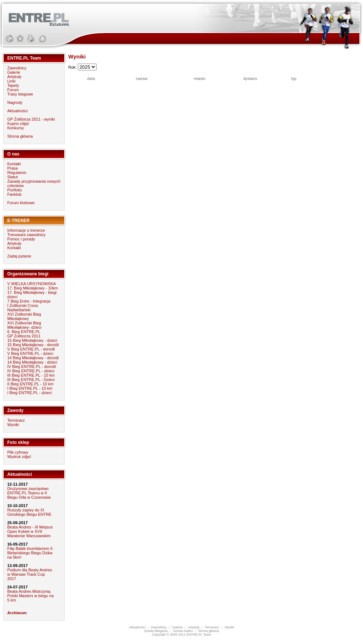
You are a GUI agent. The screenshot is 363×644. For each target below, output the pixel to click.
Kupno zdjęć (18, 123)
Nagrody (15, 102)
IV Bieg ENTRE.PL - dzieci (31, 371)
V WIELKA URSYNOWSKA (32, 284)
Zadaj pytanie (19, 256)
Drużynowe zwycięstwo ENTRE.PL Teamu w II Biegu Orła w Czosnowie (29, 493)
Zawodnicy (17, 68)
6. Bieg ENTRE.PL (24, 332)
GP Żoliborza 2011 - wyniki (31, 119)
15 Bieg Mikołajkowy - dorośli (33, 345)
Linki (11, 81)
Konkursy (16, 128)
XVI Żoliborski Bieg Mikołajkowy (24, 316)
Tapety (13, 85)
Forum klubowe (21, 203)
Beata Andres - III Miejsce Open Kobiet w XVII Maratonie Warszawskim (30, 531)
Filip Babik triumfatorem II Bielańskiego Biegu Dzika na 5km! (30, 553)
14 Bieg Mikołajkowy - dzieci (32, 362)
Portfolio (15, 190)
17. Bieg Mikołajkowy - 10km (32, 288)
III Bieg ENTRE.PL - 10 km (31, 375)
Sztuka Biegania (156, 631)
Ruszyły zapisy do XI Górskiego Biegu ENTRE (29, 512)
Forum (13, 90)
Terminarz (16, 420)
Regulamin (17, 173)
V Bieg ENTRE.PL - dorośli (31, 349)
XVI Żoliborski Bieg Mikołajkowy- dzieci (24, 325)
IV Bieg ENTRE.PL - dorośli (32, 366)
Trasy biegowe (20, 94)
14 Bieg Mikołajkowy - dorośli (33, 358)
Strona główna (20, 136)
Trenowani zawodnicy (26, 235)
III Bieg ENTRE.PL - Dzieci (31, 380)
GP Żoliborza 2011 (24, 336)
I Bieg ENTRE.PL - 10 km (30, 388)
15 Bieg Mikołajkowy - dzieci (32, 340)
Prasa (13, 168)
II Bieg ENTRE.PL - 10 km (30, 384)
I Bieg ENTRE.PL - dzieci (29, 393)
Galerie (14, 72)
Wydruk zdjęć (19, 457)
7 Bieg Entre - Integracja (29, 301)
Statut (13, 177)
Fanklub (14, 194)
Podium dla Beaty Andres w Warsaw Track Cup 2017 (30, 574)
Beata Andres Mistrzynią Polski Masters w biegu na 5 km (30, 596)
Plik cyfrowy (18, 452)
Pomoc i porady (21, 239)
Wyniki (13, 425)
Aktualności (17, 111)
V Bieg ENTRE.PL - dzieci (30, 353)
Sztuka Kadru (183, 631)
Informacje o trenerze (26, 230)
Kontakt (14, 164)
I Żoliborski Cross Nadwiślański (23, 308)
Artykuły (14, 77)
